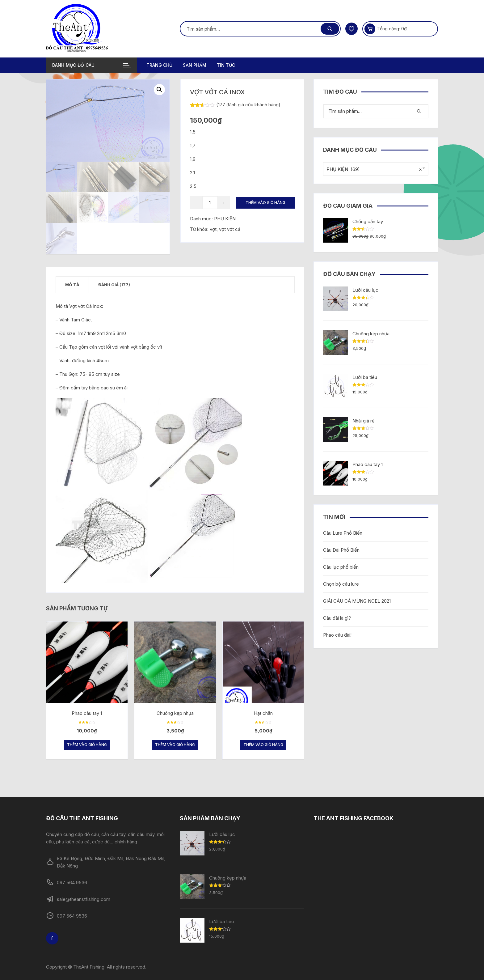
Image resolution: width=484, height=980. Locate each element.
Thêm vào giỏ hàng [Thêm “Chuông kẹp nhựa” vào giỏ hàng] (175, 745)
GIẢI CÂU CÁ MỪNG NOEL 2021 (357, 601)
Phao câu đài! (337, 635)
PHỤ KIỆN (225, 219)
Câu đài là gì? (337, 618)
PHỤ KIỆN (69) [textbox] (374, 169)
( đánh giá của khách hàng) (248, 105)
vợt (213, 229)
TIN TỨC (226, 65)
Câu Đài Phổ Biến (341, 550)
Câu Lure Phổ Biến (343, 533)
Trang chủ (159, 65)
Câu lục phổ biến (341, 567)
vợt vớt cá (230, 229)
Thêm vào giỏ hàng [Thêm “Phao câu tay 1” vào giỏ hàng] (87, 745)
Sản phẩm (195, 65)
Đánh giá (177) (114, 285)
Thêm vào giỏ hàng (265, 203)
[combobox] (376, 169)
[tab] (72, 285)
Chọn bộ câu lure (341, 584)
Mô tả (72, 285)
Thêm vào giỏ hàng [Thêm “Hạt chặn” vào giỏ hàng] (263, 745)
